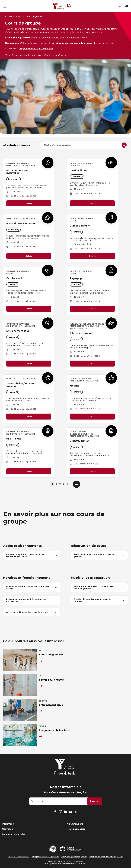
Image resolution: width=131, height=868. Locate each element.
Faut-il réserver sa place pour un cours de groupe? (99, 556)
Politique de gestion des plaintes (74, 857)
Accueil (8, 16)
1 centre (76, 232)
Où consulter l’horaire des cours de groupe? (32, 612)
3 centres (14, 179)
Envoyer (95, 801)
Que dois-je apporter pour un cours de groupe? (99, 600)
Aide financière (75, 824)
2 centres (77, 177)
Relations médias (76, 829)
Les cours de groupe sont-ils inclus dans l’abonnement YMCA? (32, 556)
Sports (19, 16)
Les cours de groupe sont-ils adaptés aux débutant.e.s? (32, 600)
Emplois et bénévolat (13, 834)
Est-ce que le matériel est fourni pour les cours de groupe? (99, 588)
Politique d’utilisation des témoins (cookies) (106, 857)
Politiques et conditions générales (45, 857)
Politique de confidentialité (19, 857)
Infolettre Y (8, 824)
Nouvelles (7, 829)
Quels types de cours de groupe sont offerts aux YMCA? (32, 588)
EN (126, 6)
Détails (29, 203)
